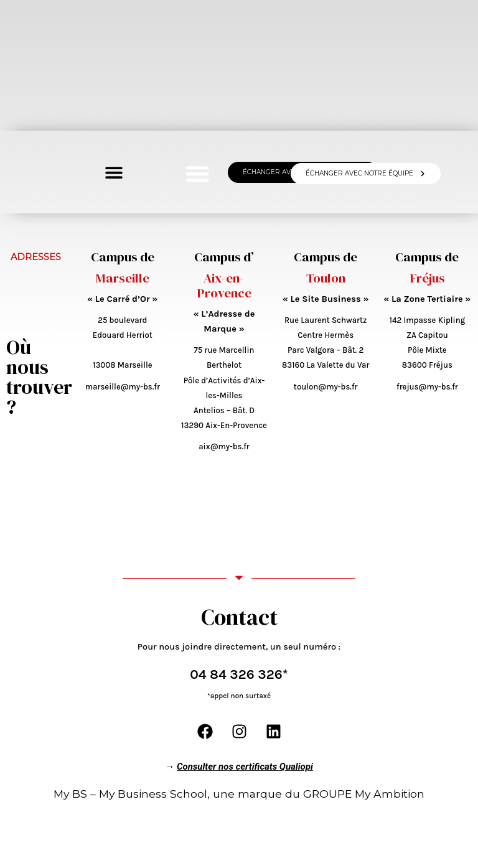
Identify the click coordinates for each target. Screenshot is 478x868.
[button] (197, 174)
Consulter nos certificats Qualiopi (245, 763)
